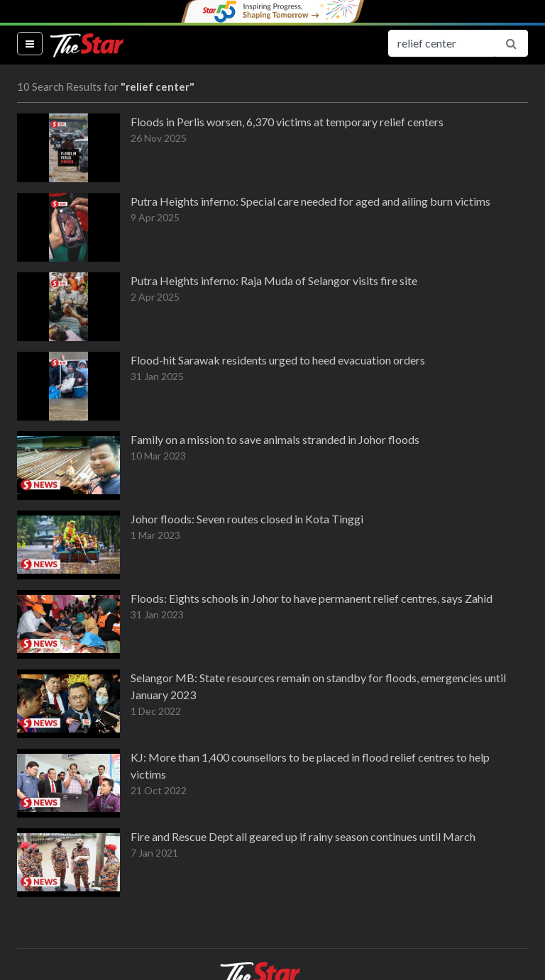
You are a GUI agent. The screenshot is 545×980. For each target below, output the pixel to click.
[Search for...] (441, 43)
